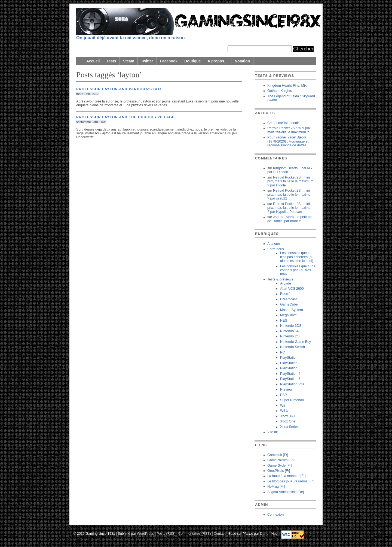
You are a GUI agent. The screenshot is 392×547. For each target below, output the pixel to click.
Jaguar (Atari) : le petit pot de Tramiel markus (290, 219)
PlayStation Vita (292, 384)
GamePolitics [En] (281, 460)
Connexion (275, 515)
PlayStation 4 (290, 374)
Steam (129, 61)
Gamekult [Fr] (278, 455)
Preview (286, 389)
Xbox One (288, 421)
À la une (274, 244)
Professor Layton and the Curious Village (125, 117)
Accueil (93, 61)
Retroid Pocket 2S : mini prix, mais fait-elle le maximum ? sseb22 (290, 194)
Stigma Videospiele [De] (286, 492)
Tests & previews (280, 279)
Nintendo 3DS (291, 326)
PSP (284, 395)
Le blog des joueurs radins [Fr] (290, 481)
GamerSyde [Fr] (280, 466)
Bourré (285, 294)
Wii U (284, 411)
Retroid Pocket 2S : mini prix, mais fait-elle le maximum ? (289, 130)
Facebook (169, 61)
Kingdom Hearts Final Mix (287, 86)
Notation (242, 61)
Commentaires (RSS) (195, 533)
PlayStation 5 (290, 379)
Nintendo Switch (293, 347)
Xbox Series (289, 427)
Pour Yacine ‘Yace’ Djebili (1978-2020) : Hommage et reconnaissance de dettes (288, 141)
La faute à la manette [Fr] (287, 476)
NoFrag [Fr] (276, 486)
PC (283, 352)
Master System (292, 310)
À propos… (218, 61)
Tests (111, 61)
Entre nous (276, 249)
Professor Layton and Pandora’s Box (119, 89)
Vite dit (272, 432)
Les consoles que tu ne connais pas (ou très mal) (298, 270)
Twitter (147, 61)
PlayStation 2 (290, 363)
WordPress (145, 533)
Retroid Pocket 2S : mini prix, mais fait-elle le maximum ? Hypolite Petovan (290, 208)
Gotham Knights (280, 91)
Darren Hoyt (269, 533)
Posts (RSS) (166, 533)
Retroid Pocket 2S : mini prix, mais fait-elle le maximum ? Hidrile (290, 181)
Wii (282, 406)
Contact (220, 533)
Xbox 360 (287, 416)
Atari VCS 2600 (292, 289)
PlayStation (289, 358)
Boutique (192, 61)
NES (284, 321)
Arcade (286, 283)
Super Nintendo (292, 400)
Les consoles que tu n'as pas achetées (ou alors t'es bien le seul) (297, 257)
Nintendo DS (290, 336)
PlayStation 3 (290, 368)
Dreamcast (288, 299)
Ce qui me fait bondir (283, 123)
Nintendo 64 (289, 331)
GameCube (289, 304)
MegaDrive (288, 315)
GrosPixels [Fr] (279, 471)
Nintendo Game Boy (295, 342)
